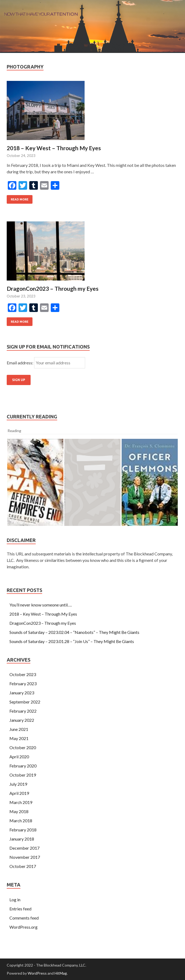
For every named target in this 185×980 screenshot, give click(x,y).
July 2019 (18, 784)
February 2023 (23, 683)
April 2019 (19, 793)
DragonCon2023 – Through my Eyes (53, 288)
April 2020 (19, 757)
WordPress (37, 973)
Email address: (20, 363)
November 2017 (25, 857)
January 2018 (22, 839)
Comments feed (24, 918)
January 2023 (22, 693)
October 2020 (23, 747)
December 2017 (24, 848)
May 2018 (19, 811)
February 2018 (23, 830)
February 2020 (23, 766)
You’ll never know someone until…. (41, 605)
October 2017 (23, 866)
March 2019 (21, 802)
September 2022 (25, 702)
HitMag (61, 973)
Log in (15, 900)
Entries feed (20, 909)
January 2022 (22, 720)
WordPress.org (23, 927)
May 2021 (19, 738)
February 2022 (23, 711)
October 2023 (23, 674)
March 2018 (21, 821)
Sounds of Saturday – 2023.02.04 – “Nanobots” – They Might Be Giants (74, 632)
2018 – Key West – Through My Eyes (54, 148)
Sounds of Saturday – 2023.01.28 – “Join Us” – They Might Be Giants (72, 641)
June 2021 (19, 729)
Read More (20, 199)
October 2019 (23, 775)
